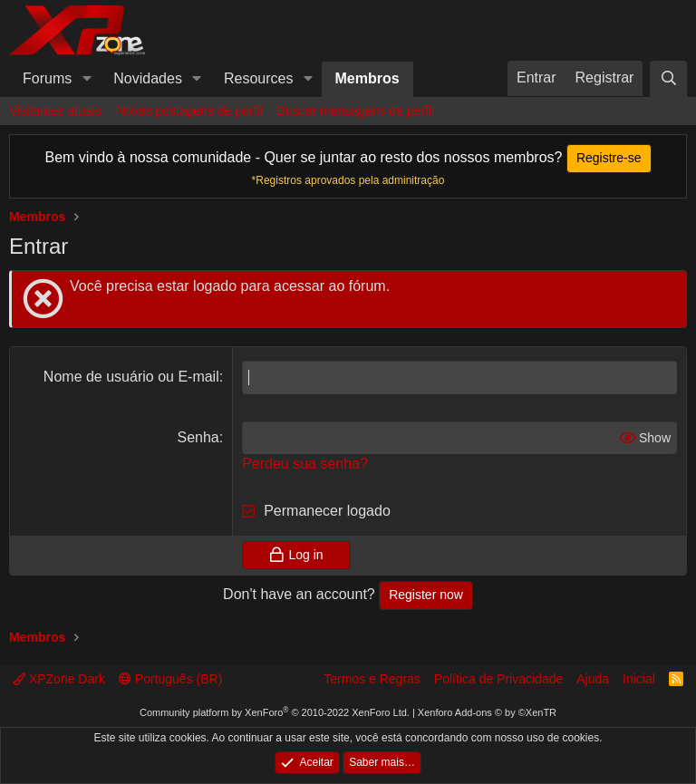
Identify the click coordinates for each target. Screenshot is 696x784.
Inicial (639, 679)
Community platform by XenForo (275, 712)
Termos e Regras (372, 679)
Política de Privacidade (498, 679)
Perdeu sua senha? (305, 464)
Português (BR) (170, 679)
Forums (47, 78)
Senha (198, 437)
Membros (367, 78)
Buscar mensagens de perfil (356, 111)
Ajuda (593, 679)
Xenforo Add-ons (487, 712)
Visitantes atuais (55, 111)
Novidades (148, 78)
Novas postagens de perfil (189, 111)
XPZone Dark (59, 679)
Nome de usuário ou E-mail (131, 377)
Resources (258, 78)
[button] (87, 79)
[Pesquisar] (668, 78)
